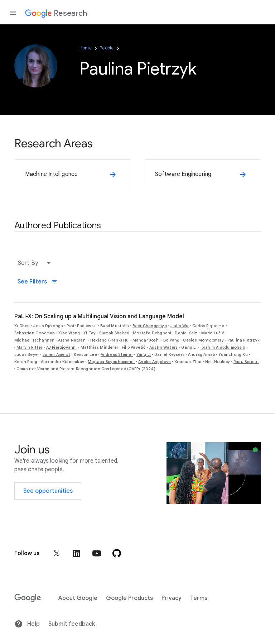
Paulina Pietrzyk (243, 340)
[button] (36, 263)
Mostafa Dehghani (152, 333)
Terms (199, 598)
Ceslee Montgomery (203, 340)
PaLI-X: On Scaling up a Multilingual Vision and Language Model (99, 316)
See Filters (38, 282)
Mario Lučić (213, 333)
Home (86, 48)
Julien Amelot (56, 354)
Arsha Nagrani (72, 340)
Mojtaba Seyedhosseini (111, 362)
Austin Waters (164, 347)
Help (27, 624)
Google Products (129, 598)
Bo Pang (171, 340)
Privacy (172, 598)
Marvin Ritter (30, 347)
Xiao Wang (69, 333)
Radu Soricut (246, 362)
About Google (78, 598)
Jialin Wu (180, 326)
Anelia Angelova (155, 362)
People (107, 48)
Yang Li (144, 354)
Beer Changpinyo (150, 326)
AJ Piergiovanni (62, 347)
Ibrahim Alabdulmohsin (223, 347)
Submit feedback (72, 624)
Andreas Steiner (117, 354)
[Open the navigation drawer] (13, 13)
